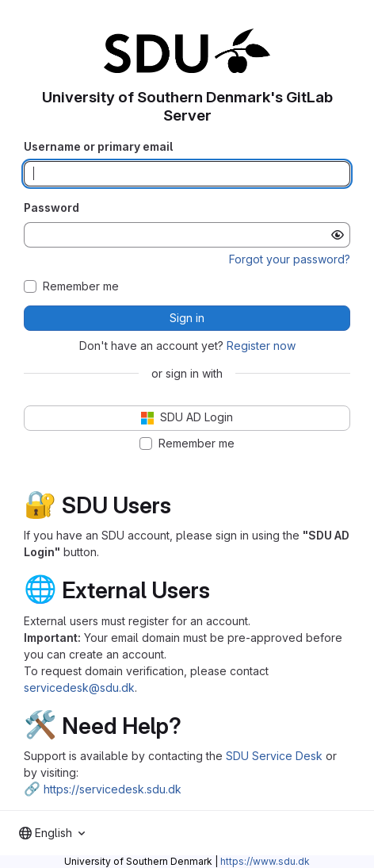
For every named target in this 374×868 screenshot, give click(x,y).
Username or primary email (98, 146)
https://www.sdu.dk (265, 861)
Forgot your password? (290, 259)
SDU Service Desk (274, 756)
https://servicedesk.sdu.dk (113, 789)
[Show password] (338, 235)
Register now (261, 346)
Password (52, 207)
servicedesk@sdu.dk (79, 687)
